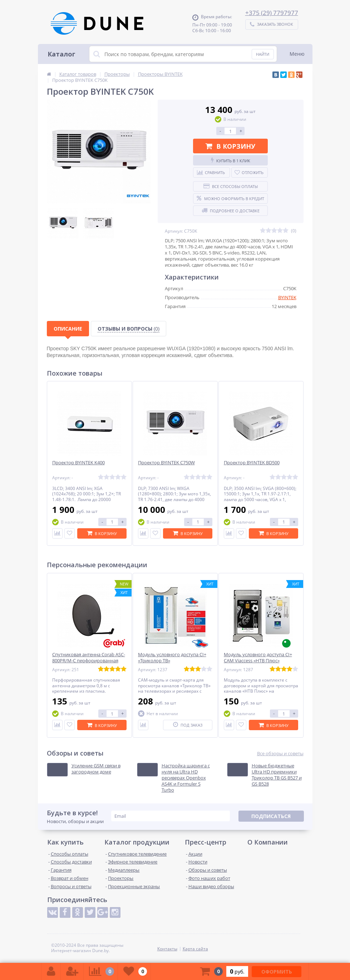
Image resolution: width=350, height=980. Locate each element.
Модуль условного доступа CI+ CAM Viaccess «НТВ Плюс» (258, 658)
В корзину (230, 146)
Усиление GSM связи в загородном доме (96, 769)
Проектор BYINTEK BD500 (252, 463)
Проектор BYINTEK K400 (78, 463)
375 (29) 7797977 (273, 13)
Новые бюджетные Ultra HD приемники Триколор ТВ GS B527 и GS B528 (277, 775)
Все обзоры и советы (280, 754)
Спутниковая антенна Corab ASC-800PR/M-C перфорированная (89, 658)
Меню (297, 54)
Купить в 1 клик (231, 160)
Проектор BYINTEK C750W (166, 463)
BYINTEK (287, 297)
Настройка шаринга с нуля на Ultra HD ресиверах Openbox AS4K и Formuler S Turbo (186, 778)
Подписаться (271, 816)
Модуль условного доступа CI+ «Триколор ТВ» (172, 658)
